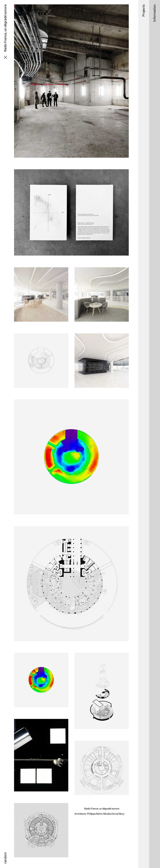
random (5, 858)
